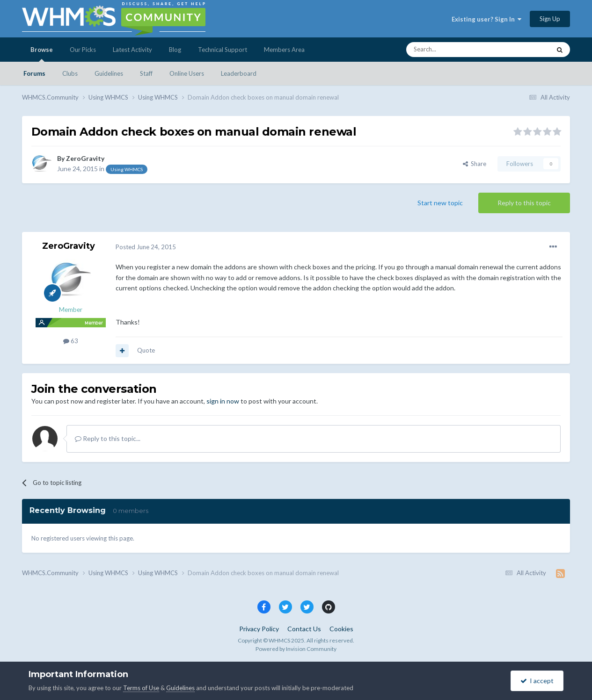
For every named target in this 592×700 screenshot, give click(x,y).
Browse (42, 54)
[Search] (456, 50)
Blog (175, 50)
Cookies (341, 629)
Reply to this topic (524, 203)
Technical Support (223, 50)
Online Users (187, 73)
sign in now (223, 401)
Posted (146, 247)
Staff (146, 73)
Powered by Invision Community (296, 649)
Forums (34, 73)
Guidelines (109, 73)
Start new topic (440, 203)
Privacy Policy (259, 629)
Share (475, 164)
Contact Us (304, 629)
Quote (146, 350)
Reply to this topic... (108, 438)
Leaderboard (239, 73)
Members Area (284, 50)
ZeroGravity (85, 158)
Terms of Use (141, 688)
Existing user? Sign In (486, 19)
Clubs (70, 73)
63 (71, 341)
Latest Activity (132, 50)
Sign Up (550, 19)
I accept (537, 681)
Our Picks (83, 50)
